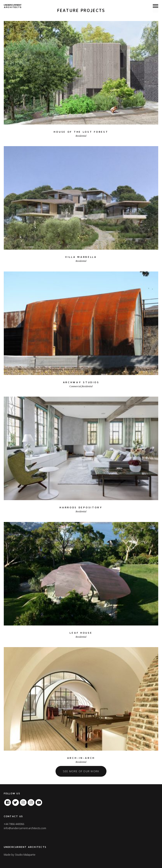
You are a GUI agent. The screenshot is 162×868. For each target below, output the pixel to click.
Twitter (16, 801)
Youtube (39, 801)
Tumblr (31, 801)
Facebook (8, 801)
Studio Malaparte (25, 855)
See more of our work (81, 771)
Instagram (23, 801)
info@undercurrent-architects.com (25, 828)
